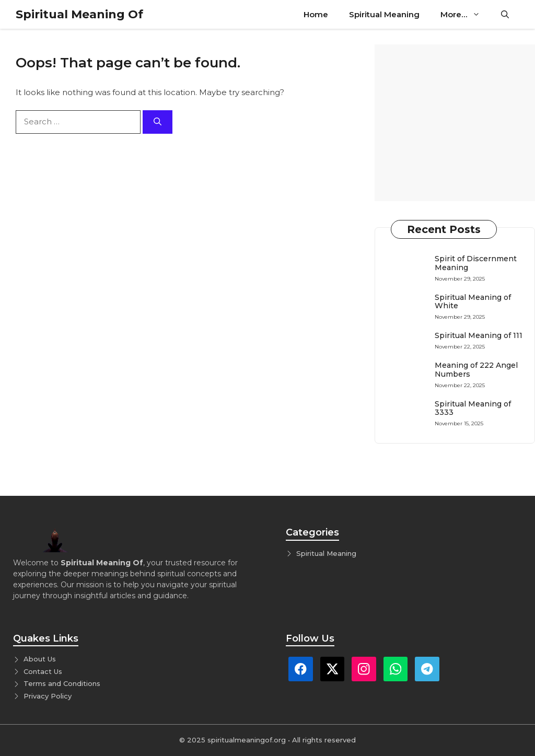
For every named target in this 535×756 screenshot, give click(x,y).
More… (466, 14)
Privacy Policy (48, 696)
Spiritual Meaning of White (473, 302)
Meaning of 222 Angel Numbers (476, 370)
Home (316, 14)
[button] (505, 14)
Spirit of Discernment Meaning (476, 263)
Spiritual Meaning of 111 (479, 335)
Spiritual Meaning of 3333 (473, 408)
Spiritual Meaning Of (79, 14)
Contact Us (43, 671)
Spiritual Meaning (384, 14)
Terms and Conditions (62, 683)
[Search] (158, 122)
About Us (40, 659)
